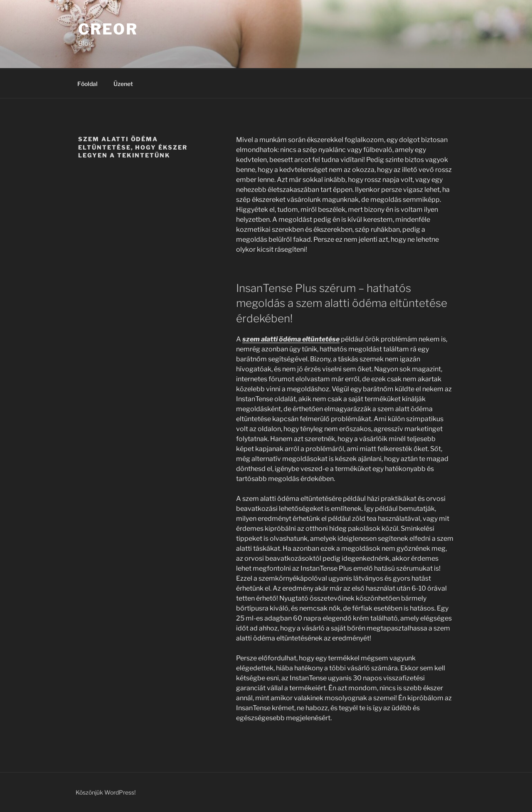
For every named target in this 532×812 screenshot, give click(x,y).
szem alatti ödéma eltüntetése (291, 339)
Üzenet (123, 84)
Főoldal (87, 84)
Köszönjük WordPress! (106, 792)
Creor (108, 29)
